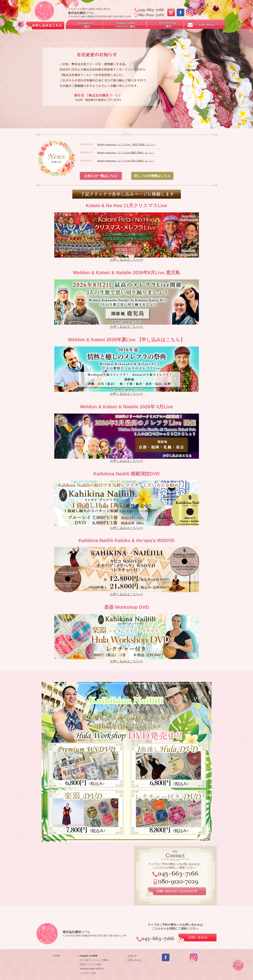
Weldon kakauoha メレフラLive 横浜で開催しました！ (127, 145)
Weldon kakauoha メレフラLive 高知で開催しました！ (126, 161)
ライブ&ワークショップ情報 (94, 960)
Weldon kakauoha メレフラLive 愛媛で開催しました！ (126, 153)
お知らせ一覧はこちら (101, 176)
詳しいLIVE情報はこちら (152, 176)
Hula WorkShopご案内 (167, 24)
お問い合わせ (206, 25)
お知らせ (132, 956)
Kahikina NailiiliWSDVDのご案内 (125, 25)
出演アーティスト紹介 (91, 964)
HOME (57, 956)
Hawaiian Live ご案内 (86, 25)
